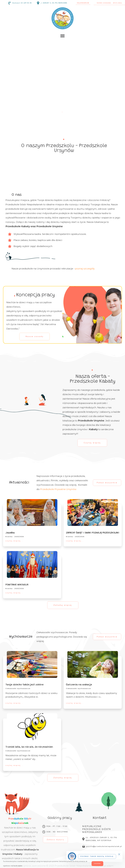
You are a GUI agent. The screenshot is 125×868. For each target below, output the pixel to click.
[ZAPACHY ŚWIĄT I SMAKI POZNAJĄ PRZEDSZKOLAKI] (93, 513)
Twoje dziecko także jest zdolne (24, 685)
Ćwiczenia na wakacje (79, 685)
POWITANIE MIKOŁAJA (17, 585)
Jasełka (10, 533)
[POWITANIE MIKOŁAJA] (32, 564)
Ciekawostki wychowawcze (18, 688)
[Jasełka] (32, 513)
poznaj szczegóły (85, 269)
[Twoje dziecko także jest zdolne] (32, 664)
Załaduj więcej (63, 605)
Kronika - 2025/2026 (15, 537)
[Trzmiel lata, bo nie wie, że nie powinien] (32, 727)
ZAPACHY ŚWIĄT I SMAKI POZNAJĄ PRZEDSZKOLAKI (93, 533)
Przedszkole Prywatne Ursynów (58, 489)
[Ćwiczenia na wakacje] (93, 664)
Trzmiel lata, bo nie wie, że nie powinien (29, 747)
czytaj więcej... (14, 541)
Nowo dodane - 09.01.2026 (109, 3)
